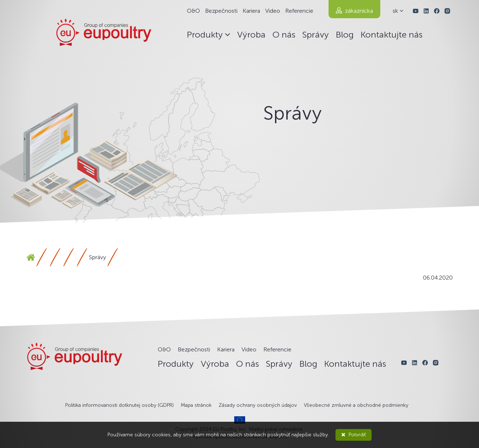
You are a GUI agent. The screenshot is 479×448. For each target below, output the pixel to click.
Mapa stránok (196, 405)
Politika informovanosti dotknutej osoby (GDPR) (119, 405)
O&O (193, 11)
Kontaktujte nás (392, 34)
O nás (284, 34)
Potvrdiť (354, 435)
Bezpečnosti (221, 11)
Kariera (251, 11)
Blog (345, 34)
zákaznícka (359, 11)
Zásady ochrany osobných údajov (258, 405)
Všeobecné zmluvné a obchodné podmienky (356, 405)
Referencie (299, 11)
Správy (316, 34)
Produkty (209, 34)
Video (273, 11)
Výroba (251, 34)
